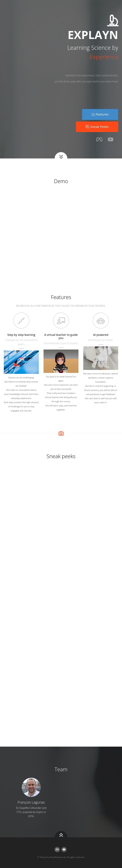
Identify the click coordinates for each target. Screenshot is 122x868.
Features (100, 114)
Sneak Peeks (97, 127)
